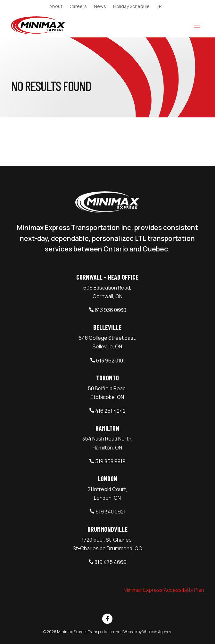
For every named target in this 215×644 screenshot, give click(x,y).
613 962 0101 (111, 361)
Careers (78, 7)
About (56, 7)
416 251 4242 (110, 411)
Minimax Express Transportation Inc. (89, 632)
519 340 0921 (111, 512)
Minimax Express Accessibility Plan (164, 590)
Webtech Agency (157, 632)
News (100, 7)
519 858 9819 (110, 461)
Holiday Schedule (131, 7)
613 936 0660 (111, 310)
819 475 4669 (111, 562)
